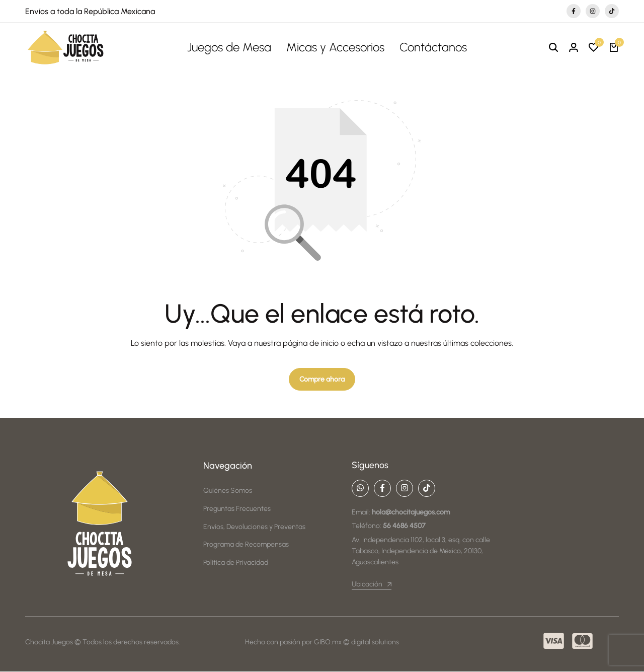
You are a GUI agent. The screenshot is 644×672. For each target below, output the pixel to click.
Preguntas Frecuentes (237, 509)
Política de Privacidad (236, 563)
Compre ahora (322, 380)
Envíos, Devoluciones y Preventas (254, 527)
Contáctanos (433, 47)
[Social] (360, 489)
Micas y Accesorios (335, 47)
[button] (594, 48)
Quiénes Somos (228, 492)
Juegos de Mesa (229, 47)
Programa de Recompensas (246, 545)
